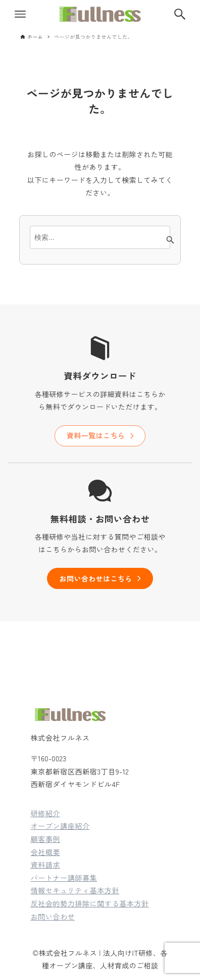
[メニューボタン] (20, 14)
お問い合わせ (53, 916)
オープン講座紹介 (60, 826)
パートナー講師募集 (64, 877)
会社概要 (45, 852)
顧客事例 (45, 839)
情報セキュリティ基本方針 (75, 890)
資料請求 (45, 864)
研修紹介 (45, 813)
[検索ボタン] (180, 14)
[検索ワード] (100, 237)
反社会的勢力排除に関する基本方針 (89, 903)
